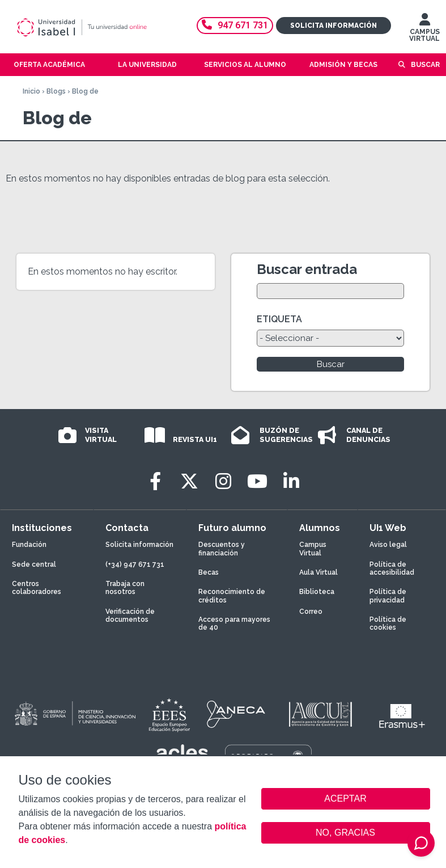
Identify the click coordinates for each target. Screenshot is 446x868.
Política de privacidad (388, 596)
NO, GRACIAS (345, 833)
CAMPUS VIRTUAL (424, 30)
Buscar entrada (307, 269)
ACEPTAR (346, 799)
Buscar (425, 65)
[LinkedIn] (291, 481)
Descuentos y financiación (222, 549)
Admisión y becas (343, 65)
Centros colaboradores (37, 588)
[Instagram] (223, 481)
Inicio (31, 91)
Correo (311, 612)
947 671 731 (235, 25)
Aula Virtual (318, 572)
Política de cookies (388, 623)
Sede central (34, 564)
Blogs (56, 91)
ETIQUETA (279, 319)
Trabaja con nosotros (125, 588)
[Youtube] (257, 481)
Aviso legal (388, 545)
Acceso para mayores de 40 (234, 623)
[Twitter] (189, 481)
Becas (209, 572)
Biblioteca (317, 592)
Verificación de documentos (130, 616)
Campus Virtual (313, 549)
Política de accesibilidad (392, 568)
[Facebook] (155, 481)
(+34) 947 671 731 (135, 564)
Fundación (29, 545)
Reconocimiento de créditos (232, 596)
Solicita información (334, 26)
